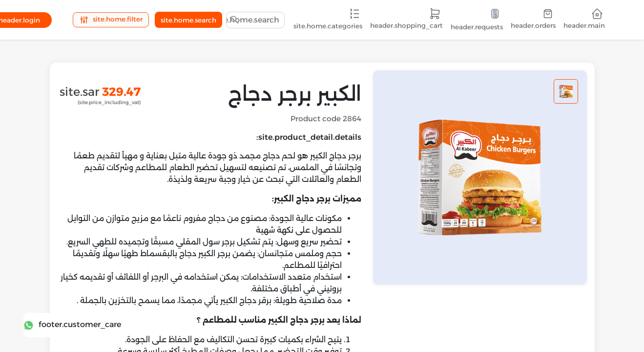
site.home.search (188, 20)
